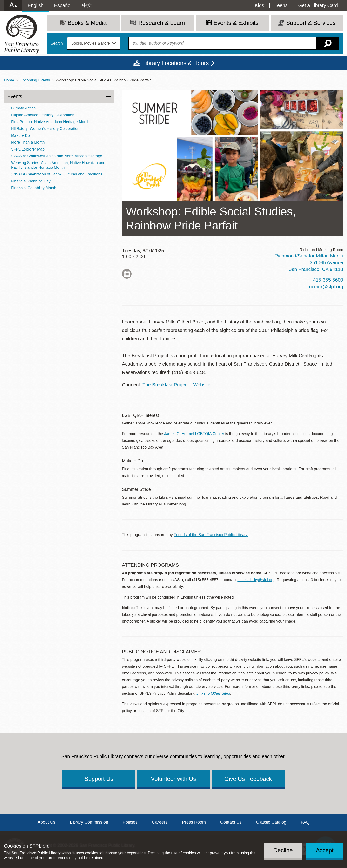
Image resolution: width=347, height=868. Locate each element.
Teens (281, 5)
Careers (160, 822)
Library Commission (89, 822)
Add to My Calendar (127, 274)
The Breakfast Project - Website (176, 385)
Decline (283, 850)
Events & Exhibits (236, 23)
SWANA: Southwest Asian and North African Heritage (57, 156)
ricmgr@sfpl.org (326, 287)
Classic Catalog (271, 822)
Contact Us (231, 822)
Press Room (194, 822)
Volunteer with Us (174, 779)
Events (15, 96)
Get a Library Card (318, 5)
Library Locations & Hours (175, 63)
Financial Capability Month (34, 188)
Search (57, 43)
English (36, 5)
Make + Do (20, 136)
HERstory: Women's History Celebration (45, 129)
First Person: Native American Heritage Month (50, 122)
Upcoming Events (35, 80)
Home (9, 80)
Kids (259, 5)
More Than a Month (28, 142)
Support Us (99, 779)
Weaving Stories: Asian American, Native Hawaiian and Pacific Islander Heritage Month (58, 165)
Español (63, 5)
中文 (87, 5)
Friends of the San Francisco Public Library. (211, 535)
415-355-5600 (328, 280)
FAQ (305, 822)
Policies (130, 822)
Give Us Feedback (248, 779)
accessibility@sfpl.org (256, 580)
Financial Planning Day (31, 181)
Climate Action (23, 108)
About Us (47, 822)
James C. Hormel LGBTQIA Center (194, 434)
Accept (325, 850)
